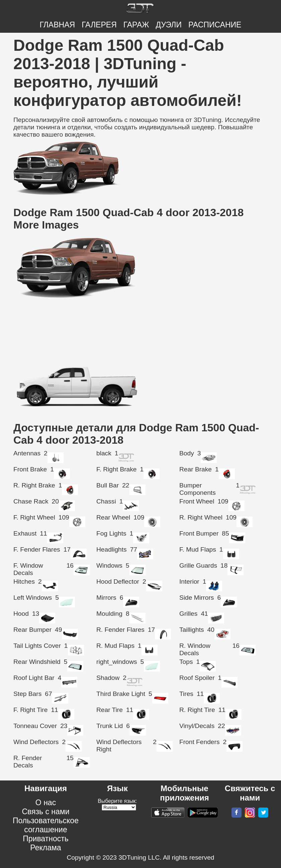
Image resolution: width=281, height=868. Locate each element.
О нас (46, 803)
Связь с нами (45, 812)
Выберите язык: (117, 801)
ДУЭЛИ (169, 25)
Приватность (46, 839)
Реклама (45, 848)
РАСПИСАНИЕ (215, 25)
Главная (58, 25)
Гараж (136, 25)
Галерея (99, 25)
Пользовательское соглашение (46, 825)
